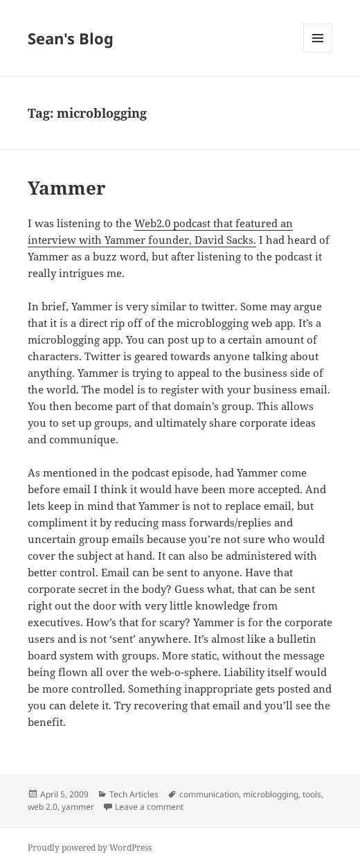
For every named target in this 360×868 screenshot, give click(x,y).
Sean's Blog (71, 38)
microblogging (271, 794)
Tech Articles (134, 794)
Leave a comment (149, 807)
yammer (78, 807)
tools (312, 794)
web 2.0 (43, 807)
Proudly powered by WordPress (90, 848)
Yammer (67, 188)
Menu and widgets (318, 52)
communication (209, 794)
